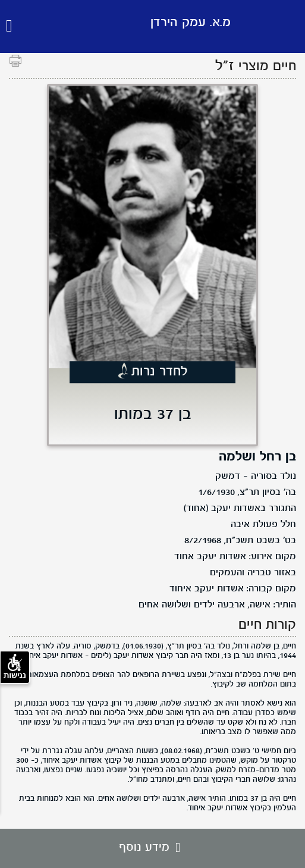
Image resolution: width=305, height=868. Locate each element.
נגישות (15, 667)
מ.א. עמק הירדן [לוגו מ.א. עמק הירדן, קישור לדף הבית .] (191, 23)
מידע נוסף (152, 848)
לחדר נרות (160, 372)
